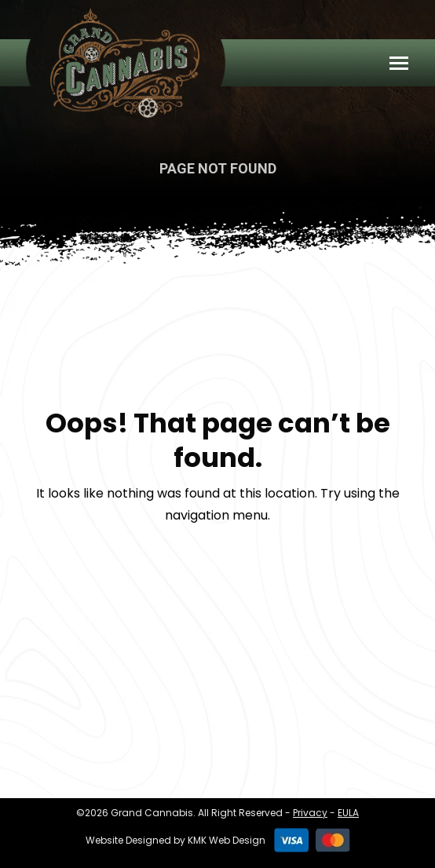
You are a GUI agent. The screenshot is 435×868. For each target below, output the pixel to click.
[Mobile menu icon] (399, 63)
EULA (348, 813)
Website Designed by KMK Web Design (175, 840)
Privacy (310, 813)
